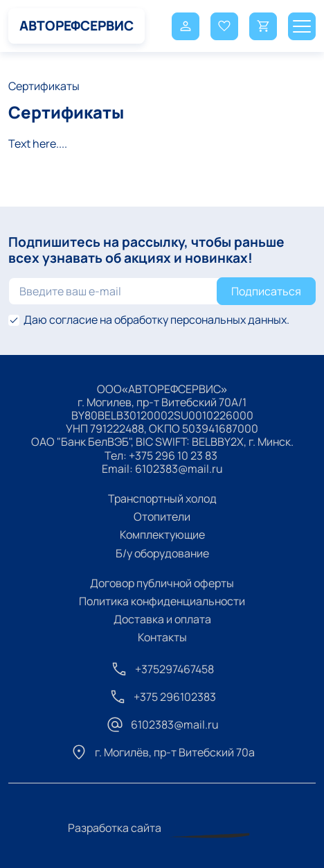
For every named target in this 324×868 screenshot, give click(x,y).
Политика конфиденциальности (162, 601)
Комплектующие (162, 535)
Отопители (162, 517)
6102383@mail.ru (179, 469)
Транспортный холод (162, 498)
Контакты (162, 637)
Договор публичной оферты (162, 583)
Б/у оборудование (162, 553)
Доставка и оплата (162, 619)
